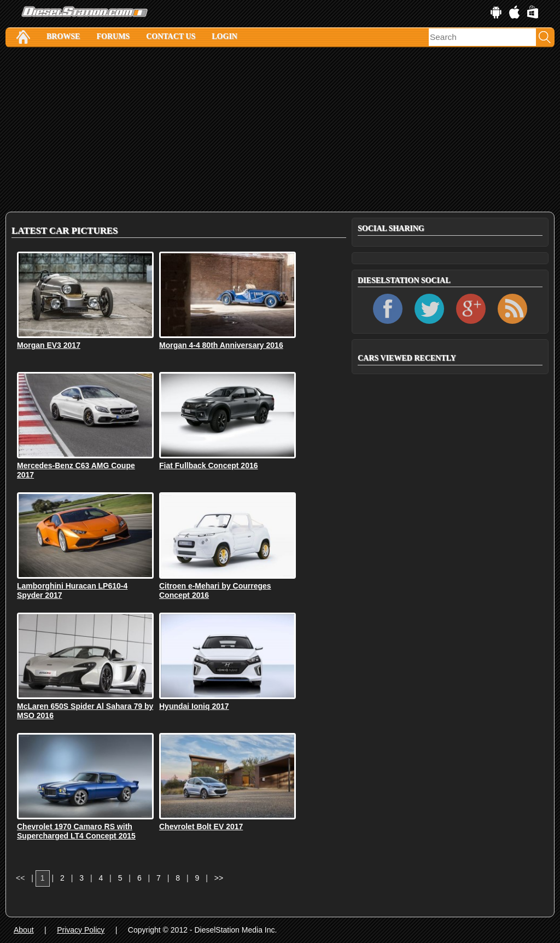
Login (224, 36)
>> (219, 878)
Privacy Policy (81, 930)
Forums (113, 36)
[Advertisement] (280, 130)
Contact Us (171, 36)
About (24, 930)
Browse (63, 36)
